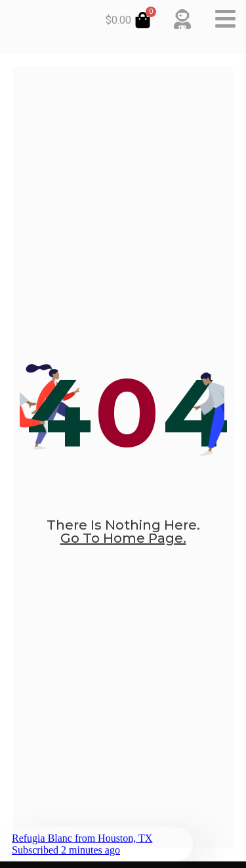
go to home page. (123, 538)
